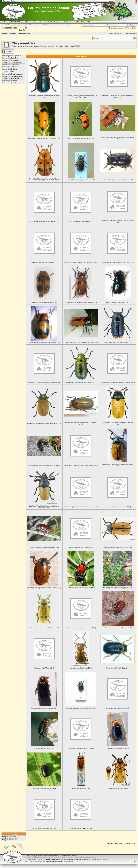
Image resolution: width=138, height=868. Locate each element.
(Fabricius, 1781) (81, 829)
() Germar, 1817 (44, 424)
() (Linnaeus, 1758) (118, 138)
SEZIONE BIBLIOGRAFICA (82, 22)
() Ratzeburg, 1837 (81, 138)
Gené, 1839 (44, 748)
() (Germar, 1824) (44, 465)
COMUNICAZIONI (14, 22)
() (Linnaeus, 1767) (118, 628)
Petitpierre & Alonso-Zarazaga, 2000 (118, 221)
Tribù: (9, 72)
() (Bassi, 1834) (118, 343)
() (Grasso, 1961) (44, 588)
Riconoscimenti (68, 862)
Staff (53, 862)
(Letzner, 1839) (118, 708)
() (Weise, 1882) (118, 548)
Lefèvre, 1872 (81, 222)
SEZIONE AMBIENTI (64, 22)
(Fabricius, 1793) (81, 708)
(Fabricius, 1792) (44, 262)
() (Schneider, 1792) (81, 424)
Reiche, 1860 (44, 668)
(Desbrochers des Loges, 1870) (81, 262)
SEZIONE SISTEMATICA (47, 22)
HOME (4, 22)
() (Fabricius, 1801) (81, 548)
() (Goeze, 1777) (118, 97)
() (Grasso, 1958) (118, 507)
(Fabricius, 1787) (44, 829)
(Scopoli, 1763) (44, 343)
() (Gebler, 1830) (118, 465)
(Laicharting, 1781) (118, 262)
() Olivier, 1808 (81, 180)
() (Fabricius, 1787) (81, 383)
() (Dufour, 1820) (118, 588)
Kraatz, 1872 (44, 302)
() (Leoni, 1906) (44, 97)
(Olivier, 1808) (81, 668)
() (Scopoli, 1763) (44, 628)
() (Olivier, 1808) (81, 588)
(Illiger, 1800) (118, 788)
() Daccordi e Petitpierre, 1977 (44, 138)
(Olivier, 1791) (81, 788)
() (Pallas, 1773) (44, 180)
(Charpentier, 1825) (81, 748)
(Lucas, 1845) (118, 302)
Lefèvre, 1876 (44, 222)
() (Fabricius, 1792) (44, 507)
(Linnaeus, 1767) (81, 302)
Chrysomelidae (24, 34)
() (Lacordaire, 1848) (118, 383)
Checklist (12, 34)
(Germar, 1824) (118, 180)
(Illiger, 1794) (118, 668)
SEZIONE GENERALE (30, 22)
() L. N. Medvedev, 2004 (81, 97)
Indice (5, 34)
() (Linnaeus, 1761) (118, 424)
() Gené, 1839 (81, 343)
